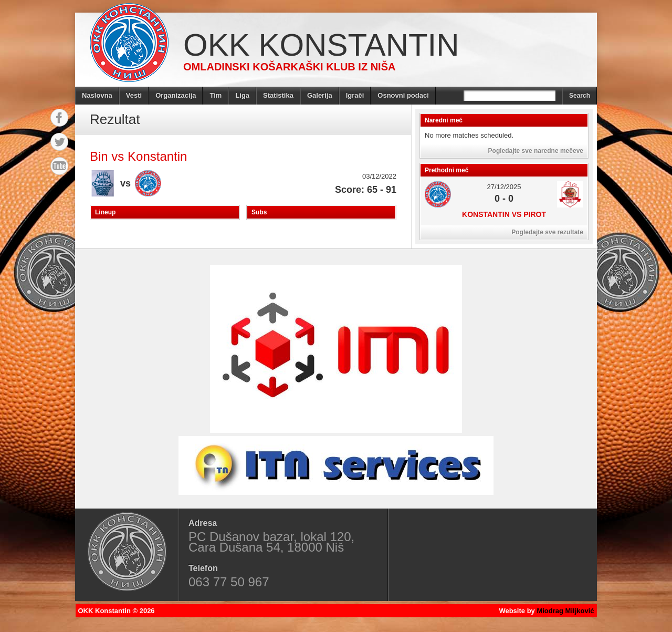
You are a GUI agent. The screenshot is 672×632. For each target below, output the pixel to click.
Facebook (59, 118)
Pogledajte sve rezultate (547, 232)
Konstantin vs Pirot (504, 214)
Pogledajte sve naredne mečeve (536, 151)
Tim (216, 95)
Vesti (134, 95)
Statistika (278, 95)
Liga (242, 95)
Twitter (59, 142)
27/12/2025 (504, 187)
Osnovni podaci (403, 95)
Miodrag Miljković (565, 611)
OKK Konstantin (321, 45)
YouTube (59, 166)
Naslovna (97, 95)
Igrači (355, 95)
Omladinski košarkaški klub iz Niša (289, 67)
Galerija (320, 95)
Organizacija (176, 95)
